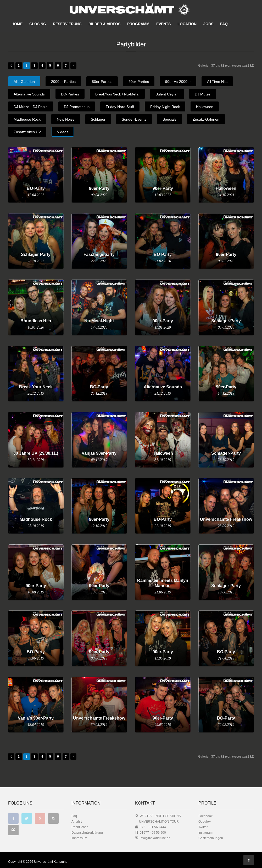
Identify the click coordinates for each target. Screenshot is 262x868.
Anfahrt (77, 821)
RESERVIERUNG (67, 24)
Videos (63, 132)
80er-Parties (102, 82)
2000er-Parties (63, 82)
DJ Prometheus (77, 107)
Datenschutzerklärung (87, 832)
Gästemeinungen (211, 838)
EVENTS (163, 24)
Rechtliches (80, 827)
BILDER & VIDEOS (104, 24)
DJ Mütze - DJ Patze (31, 107)
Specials (169, 119)
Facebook (205, 816)
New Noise (66, 119)
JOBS (208, 24)
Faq (74, 816)
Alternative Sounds (29, 94)
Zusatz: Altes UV (27, 132)
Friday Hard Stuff (120, 107)
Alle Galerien (24, 82)
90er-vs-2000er (178, 82)
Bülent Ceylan (167, 94)
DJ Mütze (203, 94)
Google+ (205, 821)
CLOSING (38, 24)
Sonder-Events (134, 119)
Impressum (79, 838)
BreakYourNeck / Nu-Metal (117, 94)
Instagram (205, 832)
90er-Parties (139, 82)
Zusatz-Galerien (206, 119)
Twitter (203, 827)
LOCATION (187, 24)
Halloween (205, 107)
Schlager (98, 119)
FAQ (224, 24)
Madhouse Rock (27, 119)
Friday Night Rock (165, 107)
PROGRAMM (138, 24)
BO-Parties (70, 94)
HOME (17, 24)
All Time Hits (217, 82)
